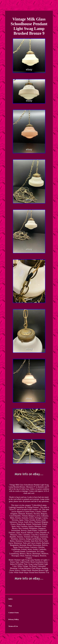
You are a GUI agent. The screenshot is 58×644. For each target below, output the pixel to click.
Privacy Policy (14, 619)
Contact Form (14, 613)
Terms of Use (13, 626)
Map (10, 606)
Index (11, 599)
